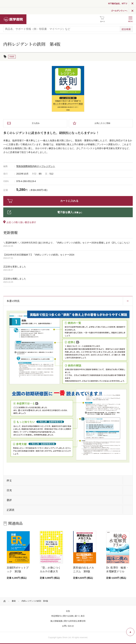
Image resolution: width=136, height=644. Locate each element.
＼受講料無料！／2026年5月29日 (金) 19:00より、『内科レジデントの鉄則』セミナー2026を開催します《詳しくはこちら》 (67, 243)
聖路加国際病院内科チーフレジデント (36, 166)
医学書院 (13, 19)
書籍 (14, 601)
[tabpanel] (68, 89)
